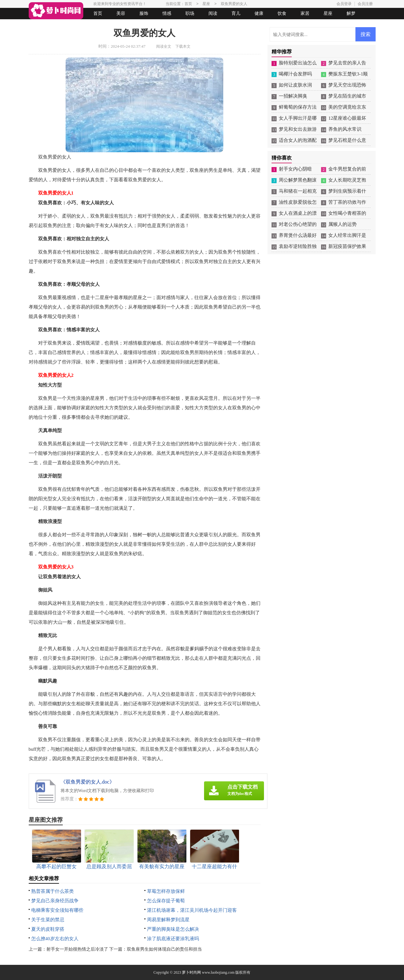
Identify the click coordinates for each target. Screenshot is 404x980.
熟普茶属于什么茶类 (53, 891)
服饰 (144, 13)
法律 (87, 25)
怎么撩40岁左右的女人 (55, 939)
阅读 (213, 13)
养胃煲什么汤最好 (298, 235)
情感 (167, 13)
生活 (41, 25)
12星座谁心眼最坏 (347, 118)
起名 (110, 25)
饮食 (282, 13)
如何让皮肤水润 (295, 85)
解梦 (351, 13)
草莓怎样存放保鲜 (166, 891)
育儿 (236, 13)
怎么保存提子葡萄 (166, 901)
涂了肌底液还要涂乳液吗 (173, 939)
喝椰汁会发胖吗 (295, 74)
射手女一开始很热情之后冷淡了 (77, 949)
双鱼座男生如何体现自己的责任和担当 (164, 949)
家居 (305, 13)
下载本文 (183, 46)
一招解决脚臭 (293, 96)
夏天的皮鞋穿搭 (48, 929)
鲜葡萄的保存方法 (298, 107)
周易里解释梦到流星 (168, 920)
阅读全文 (164, 46)
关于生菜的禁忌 (48, 920)
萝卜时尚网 (191, 972)
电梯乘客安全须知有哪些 (57, 910)
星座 (328, 13)
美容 (121, 13)
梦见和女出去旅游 (298, 129)
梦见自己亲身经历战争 (55, 901)
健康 (259, 13)
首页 (98, 13)
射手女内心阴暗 (295, 169)
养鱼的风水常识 (345, 129)
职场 (190, 13)
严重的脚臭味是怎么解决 (173, 929)
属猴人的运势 (343, 224)
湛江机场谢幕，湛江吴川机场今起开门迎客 (192, 910)
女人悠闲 (64, 25)
